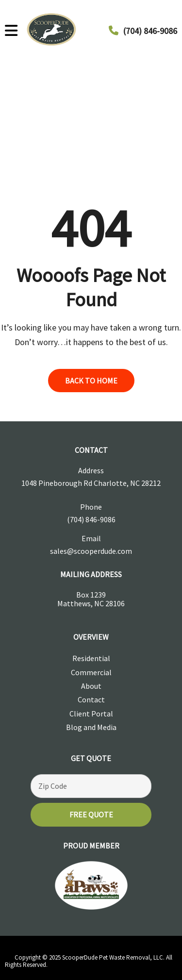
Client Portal (91, 714)
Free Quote (91, 814)
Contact (91, 699)
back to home (91, 381)
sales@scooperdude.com (91, 551)
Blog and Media (91, 727)
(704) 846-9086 (150, 31)
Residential (91, 658)
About (91, 686)
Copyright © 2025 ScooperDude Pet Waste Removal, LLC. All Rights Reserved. (89, 961)
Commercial (91, 672)
